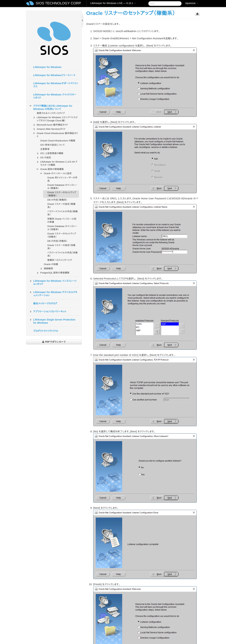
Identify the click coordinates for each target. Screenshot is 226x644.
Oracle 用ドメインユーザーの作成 (62, 179)
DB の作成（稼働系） (57, 200)
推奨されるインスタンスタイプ (51, 113)
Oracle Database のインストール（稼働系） (62, 187)
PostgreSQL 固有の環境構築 (54, 273)
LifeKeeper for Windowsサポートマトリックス (56, 85)
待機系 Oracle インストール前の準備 (62, 220)
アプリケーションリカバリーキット (48, 312)
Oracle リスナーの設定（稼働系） (61, 206)
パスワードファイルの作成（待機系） (62, 254)
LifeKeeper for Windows (47, 67)
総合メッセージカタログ (45, 303)
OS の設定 (44, 158)
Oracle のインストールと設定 (56, 173)
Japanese (191, 3)
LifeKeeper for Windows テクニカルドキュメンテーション (53, 293)
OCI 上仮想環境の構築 (50, 153)
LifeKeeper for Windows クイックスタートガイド (55, 96)
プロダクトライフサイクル (46, 331)
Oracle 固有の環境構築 (50, 169)
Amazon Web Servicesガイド (49, 129)
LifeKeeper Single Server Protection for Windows (52, 321)
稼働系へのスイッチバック (60, 260)
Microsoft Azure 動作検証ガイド (50, 125)
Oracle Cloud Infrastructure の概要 (58, 141)
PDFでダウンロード (54, 342)
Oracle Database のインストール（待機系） (62, 228)
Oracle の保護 (51, 264)
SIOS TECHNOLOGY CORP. (59, 3)
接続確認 (46, 269)
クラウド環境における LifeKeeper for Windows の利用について (51, 107)
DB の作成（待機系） (57, 241)
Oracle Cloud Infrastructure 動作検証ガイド (55, 134)
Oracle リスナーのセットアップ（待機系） (62, 235)
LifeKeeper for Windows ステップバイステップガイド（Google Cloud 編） (55, 119)
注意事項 (45, 149)
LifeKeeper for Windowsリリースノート (54, 75)
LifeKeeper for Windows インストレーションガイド (53, 282)
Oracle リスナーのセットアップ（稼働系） (62, 194)
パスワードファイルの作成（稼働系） (62, 213)
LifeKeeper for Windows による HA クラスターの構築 (57, 163)
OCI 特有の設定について (53, 145)
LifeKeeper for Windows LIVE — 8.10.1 (113, 3)
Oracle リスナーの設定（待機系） (61, 247)
